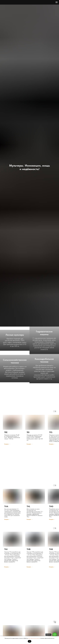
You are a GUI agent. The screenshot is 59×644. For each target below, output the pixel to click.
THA (6, 506)
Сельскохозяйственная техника (15, 361)
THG (51, 506)
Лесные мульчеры (15, 335)
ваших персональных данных (34, 638)
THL (28, 506)
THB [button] (29, 549)
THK (51, 549)
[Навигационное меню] (57, 2)
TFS (51, 432)
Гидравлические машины (44, 333)
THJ (6, 549)
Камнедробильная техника (44, 360)
